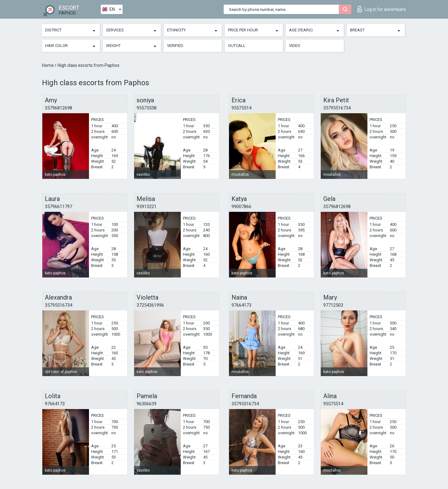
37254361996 (150, 305)
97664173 (241, 305)
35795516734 (337, 108)
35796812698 (58, 108)
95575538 (147, 108)
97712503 (333, 305)
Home (48, 65)
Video (295, 46)
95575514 (241, 108)
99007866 (241, 207)
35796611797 (58, 207)
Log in (382, 9)
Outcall (237, 46)
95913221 (147, 207)
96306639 (147, 404)
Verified (175, 46)
